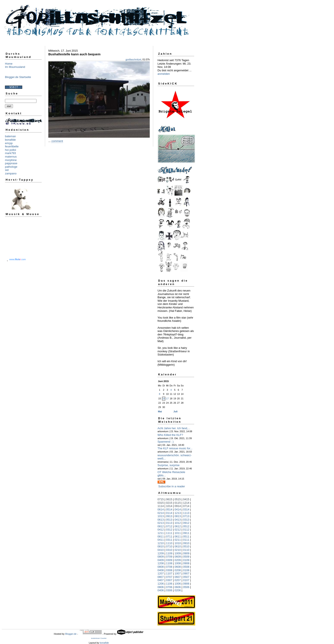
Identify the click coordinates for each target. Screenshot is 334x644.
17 (167, 399)
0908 (186, 563)
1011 (178, 533)
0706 (169, 587)
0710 (169, 546)
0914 (178, 506)
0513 (169, 520)
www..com (17, 259)
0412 (161, 530)
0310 (169, 550)
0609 (178, 557)
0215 (169, 503)
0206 (178, 590)
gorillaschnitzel (133, 59)
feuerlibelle (12, 146)
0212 (178, 530)
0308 (169, 570)
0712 (169, 526)
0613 (161, 520)
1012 (178, 523)
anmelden (164, 74)
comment (57, 141)
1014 (169, 506)
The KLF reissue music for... (175, 448)
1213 (178, 513)
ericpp (9, 143)
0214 (161, 513)
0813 (178, 516)
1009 (178, 553)
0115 (178, 503)
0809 (161, 557)
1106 (169, 584)
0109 (186, 560)
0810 (161, 546)
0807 (161, 577)
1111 (169, 533)
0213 (161, 523)
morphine (11, 160)
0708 (169, 567)
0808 (161, 567)
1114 (161, 506)
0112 (186, 530)
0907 (186, 573)
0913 (169, 516)
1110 (169, 543)
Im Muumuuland (15, 67)
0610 (178, 546)
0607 (178, 577)
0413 (178, 520)
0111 (186, 540)
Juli (176, 411)
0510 (186, 546)
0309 (169, 560)
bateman (10, 136)
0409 (161, 560)
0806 (161, 587)
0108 (186, 570)
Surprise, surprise (169, 465)
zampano (11, 173)
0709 (169, 557)
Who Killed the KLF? (170, 435)
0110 (186, 550)
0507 (186, 577)
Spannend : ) (165, 442)
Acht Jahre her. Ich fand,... (174, 428)
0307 (169, 580)
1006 (178, 584)
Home (9, 64)
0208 (178, 570)
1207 (161, 573)
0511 (186, 536)
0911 (186, 533)
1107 (169, 573)
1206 (161, 584)
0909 (186, 553)
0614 (161, 509)
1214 (186, 503)
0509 (186, 557)
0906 (186, 584)
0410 (161, 550)
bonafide (10, 140)
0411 (161, 540)
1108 (169, 563)
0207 (178, 580)
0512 (186, 526)
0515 (178, 499)
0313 (186, 520)
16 (164, 399)
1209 (161, 553)
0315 (161, 503)
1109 (169, 553)
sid (7, 170)
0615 (169, 499)
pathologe (11, 167)
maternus (11, 157)
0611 (178, 536)
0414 (178, 509)
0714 (186, 506)
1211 (161, 533)
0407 (161, 580)
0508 (186, 567)
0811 (161, 536)
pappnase (11, 163)
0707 (169, 577)
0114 (169, 513)
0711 (169, 536)
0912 (186, 523)
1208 (161, 563)
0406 (161, 590)
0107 (186, 580)
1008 (178, 563)
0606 (178, 587)
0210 (178, 550)
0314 (186, 509)
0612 (178, 526)
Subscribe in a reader (172, 486)
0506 (186, 587)
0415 (186, 499)
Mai (160, 411)
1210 (161, 543)
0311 (169, 540)
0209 (178, 560)
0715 (161, 499)
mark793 (10, 153)
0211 (178, 540)
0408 (161, 570)
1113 (186, 513)
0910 (186, 543)
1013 (161, 516)
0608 (178, 567)
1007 (178, 573)
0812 (161, 526)
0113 (169, 523)
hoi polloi (10, 150)
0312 (169, 530)
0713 (186, 516)
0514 (169, 509)
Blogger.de (71, 634)
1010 (178, 543)
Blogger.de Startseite (18, 77)
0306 (169, 590)
